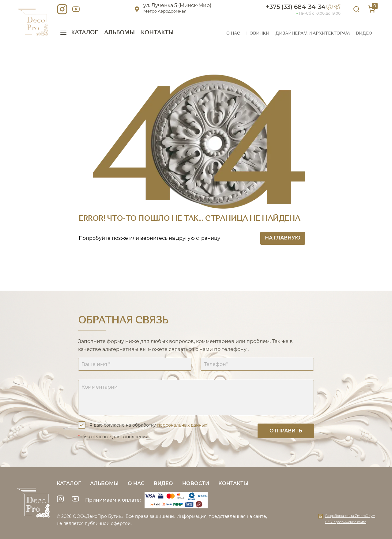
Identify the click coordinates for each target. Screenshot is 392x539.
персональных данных (182, 425)
